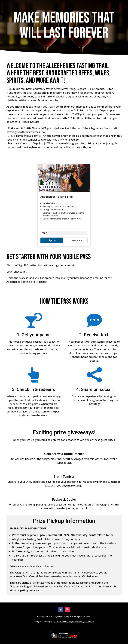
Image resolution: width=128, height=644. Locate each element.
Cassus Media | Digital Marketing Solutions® (75, 621)
